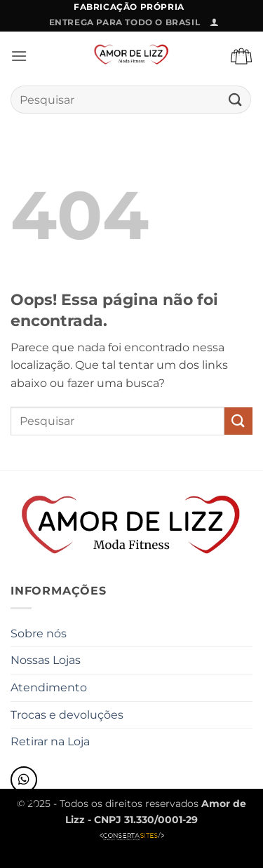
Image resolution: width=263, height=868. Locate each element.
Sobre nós (39, 633)
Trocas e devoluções (67, 715)
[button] (214, 22)
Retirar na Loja (50, 741)
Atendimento (49, 687)
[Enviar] (236, 100)
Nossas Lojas (46, 660)
